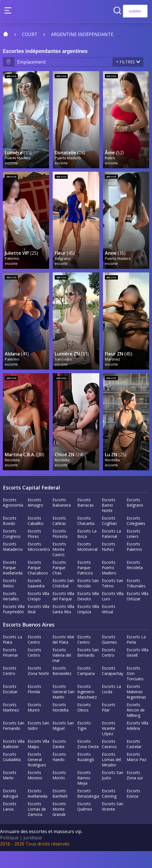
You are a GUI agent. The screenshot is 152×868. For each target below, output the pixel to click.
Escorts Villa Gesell (137, 669)
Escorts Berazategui (88, 810)
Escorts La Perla (136, 656)
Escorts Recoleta (135, 582)
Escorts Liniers (133, 551)
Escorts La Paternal (111, 551)
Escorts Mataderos (13, 563)
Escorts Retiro (10, 600)
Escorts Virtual (109, 626)
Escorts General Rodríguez (37, 776)
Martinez (113, 372)
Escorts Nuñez (109, 563)
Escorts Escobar (10, 706)
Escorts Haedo (59, 774)
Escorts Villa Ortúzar (137, 613)
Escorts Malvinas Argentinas (136, 709)
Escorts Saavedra (36, 600)
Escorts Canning (109, 810)
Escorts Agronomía (13, 519)
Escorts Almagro (35, 519)
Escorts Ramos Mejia (84, 795)
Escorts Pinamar (10, 669)
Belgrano (63, 267)
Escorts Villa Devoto (88, 613)
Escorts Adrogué (11, 810)
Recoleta (13, 476)
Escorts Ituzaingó (86, 774)
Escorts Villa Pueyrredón (14, 626)
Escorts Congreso (12, 551)
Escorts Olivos (84, 724)
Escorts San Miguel (63, 742)
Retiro (110, 162)
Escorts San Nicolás (88, 600)
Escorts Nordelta (60, 724)
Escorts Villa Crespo (38, 613)
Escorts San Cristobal (63, 600)
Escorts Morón (59, 792)
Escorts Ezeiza (133, 810)
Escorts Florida (34, 706)
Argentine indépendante (82, 34)
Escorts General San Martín (63, 709)
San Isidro (64, 372)
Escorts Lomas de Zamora (37, 826)
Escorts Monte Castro (59, 566)
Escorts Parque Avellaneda (13, 584)
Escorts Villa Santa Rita (63, 626)
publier (135, 11)
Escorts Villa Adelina (137, 742)
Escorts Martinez (11, 724)
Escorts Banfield (60, 810)
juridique (33, 854)
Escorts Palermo (134, 563)
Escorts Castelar (134, 761)
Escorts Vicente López (109, 745)
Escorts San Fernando (14, 742)
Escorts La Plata (12, 656)
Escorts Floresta (60, 551)
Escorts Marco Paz (136, 774)
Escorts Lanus (10, 823)
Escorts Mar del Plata (63, 656)
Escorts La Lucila (111, 706)
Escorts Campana (86, 688)
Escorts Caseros (109, 761)
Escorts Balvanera (62, 519)
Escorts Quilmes (85, 823)
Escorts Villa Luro (113, 613)
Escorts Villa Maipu (38, 761)
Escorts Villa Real (38, 626)
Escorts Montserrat (88, 563)
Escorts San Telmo (113, 600)
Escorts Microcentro (39, 563)
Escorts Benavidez (62, 688)
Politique (9, 854)
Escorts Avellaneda (38, 810)
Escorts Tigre (84, 742)
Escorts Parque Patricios (85, 584)
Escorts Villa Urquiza (88, 626)
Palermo (12, 267)
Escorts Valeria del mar (62, 672)
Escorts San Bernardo (88, 669)
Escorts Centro (34, 656)
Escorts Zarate (59, 761)
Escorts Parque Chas (59, 584)
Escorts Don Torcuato (135, 690)
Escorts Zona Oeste (88, 761)
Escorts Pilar (109, 724)
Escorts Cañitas (59, 538)
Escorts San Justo (113, 792)
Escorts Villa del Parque (63, 613)
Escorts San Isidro (38, 742)
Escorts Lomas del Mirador (111, 776)
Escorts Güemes (109, 656)
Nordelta (62, 476)
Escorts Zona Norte (38, 688)
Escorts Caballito (36, 538)
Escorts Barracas (85, 519)
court (30, 34)
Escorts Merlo (10, 792)
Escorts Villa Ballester (14, 761)
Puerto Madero (18, 162)
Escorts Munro (34, 724)
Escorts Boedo (10, 538)
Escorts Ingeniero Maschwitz (87, 709)
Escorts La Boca (87, 551)
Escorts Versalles (11, 613)
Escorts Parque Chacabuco (38, 584)
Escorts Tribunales (136, 600)
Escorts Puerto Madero (109, 584)
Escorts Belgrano (135, 519)
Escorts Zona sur (135, 792)
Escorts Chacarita (86, 538)
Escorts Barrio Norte (109, 522)
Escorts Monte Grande (59, 826)
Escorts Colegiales (136, 538)
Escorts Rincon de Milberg (136, 727)
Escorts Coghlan (109, 538)
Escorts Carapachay (113, 688)
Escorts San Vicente (113, 823)
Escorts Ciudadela (12, 774)
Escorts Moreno (35, 792)
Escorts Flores (34, 551)
